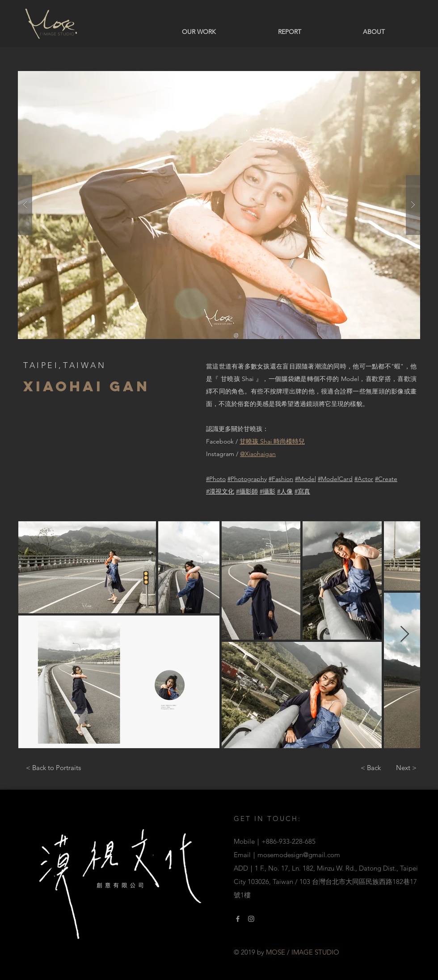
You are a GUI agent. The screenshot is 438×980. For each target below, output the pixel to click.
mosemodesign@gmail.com (299, 855)
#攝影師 (247, 491)
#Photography (247, 479)
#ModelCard (335, 479)
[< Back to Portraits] (53, 767)
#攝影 (267, 491)
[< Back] (371, 767)
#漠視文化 (220, 491)
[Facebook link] (238, 919)
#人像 (285, 491)
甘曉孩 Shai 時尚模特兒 (272, 441)
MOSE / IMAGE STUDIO (303, 952)
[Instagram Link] (251, 919)
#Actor (364, 479)
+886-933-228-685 (288, 841)
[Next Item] (405, 634)
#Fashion (281, 479)
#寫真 (302, 491)
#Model (305, 479)
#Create (386, 479)
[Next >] (406, 767)
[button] (219, 205)
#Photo (216, 479)
